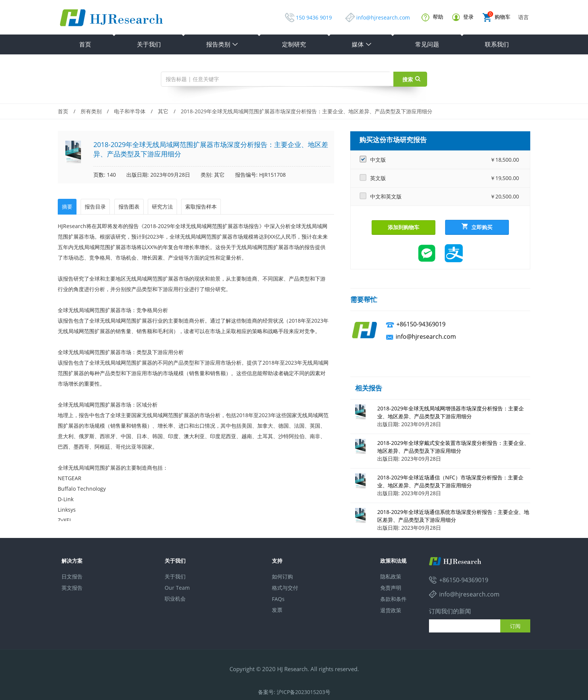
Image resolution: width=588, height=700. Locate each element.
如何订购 (282, 576)
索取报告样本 (201, 207)
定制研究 (294, 44)
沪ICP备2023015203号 (304, 692)
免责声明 (391, 588)
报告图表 (129, 207)
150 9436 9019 (314, 17)
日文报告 (72, 576)
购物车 (496, 17)
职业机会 (175, 599)
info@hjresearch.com (383, 17)
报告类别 (222, 44)
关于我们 (149, 44)
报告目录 (95, 207)
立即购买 (477, 227)
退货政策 (391, 610)
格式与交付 (285, 588)
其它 (163, 111)
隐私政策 (391, 576)
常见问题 (427, 44)
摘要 (67, 207)
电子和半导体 (130, 111)
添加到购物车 (403, 227)
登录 (463, 17)
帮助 (432, 17)
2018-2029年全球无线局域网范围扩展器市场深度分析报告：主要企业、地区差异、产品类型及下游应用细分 (307, 111)
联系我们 (497, 44)
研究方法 (162, 207)
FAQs (278, 599)
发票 (277, 610)
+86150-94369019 (421, 324)
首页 (85, 44)
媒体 (362, 44)
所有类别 (91, 111)
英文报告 (72, 588)
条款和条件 (393, 599)
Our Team (177, 588)
